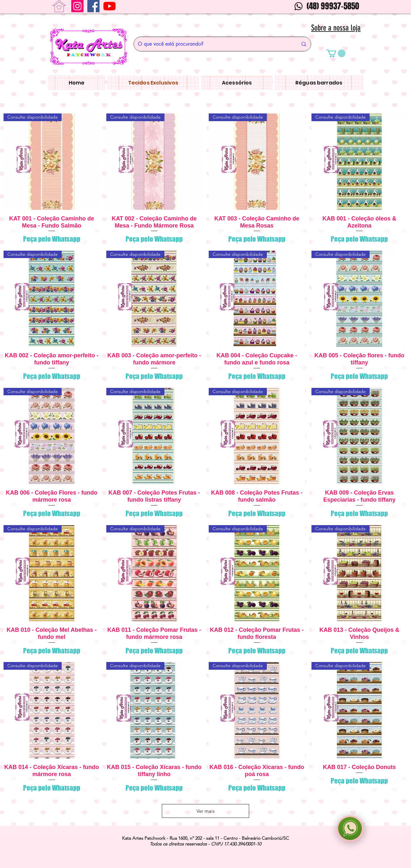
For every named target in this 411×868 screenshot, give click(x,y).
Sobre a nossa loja (336, 28)
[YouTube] (109, 6)
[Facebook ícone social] (93, 6)
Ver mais (205, 811)
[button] (336, 53)
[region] (350, 828)
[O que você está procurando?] (213, 44)
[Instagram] (77, 6)
